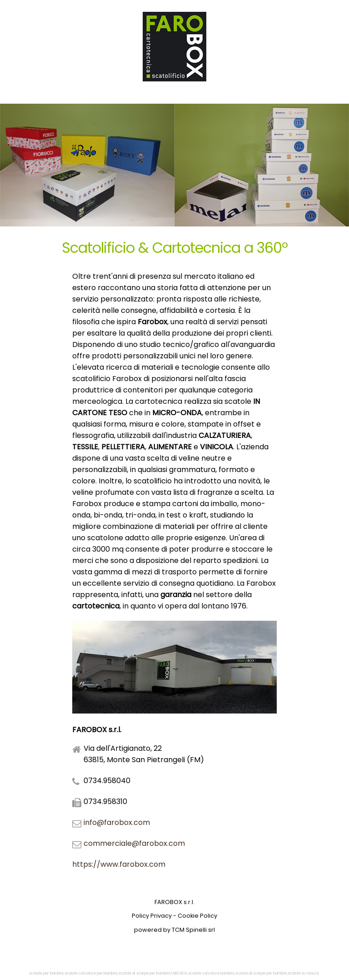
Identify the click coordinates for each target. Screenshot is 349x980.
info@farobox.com (117, 822)
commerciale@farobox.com (134, 843)
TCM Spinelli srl (193, 930)
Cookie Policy (197, 916)
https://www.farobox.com (119, 864)
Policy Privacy (152, 916)
